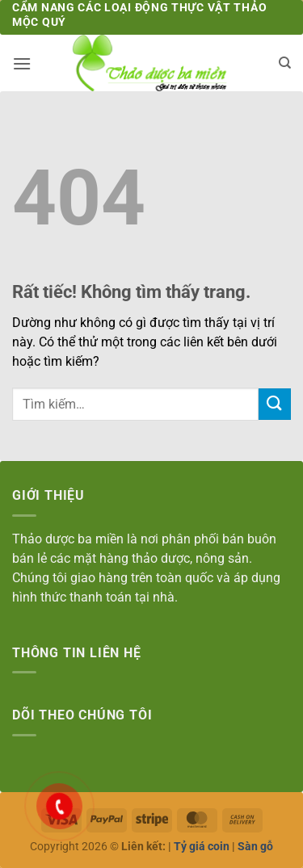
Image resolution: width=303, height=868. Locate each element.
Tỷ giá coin (202, 847)
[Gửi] (275, 404)
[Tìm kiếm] (285, 63)
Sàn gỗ (255, 847)
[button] (22, 63)
